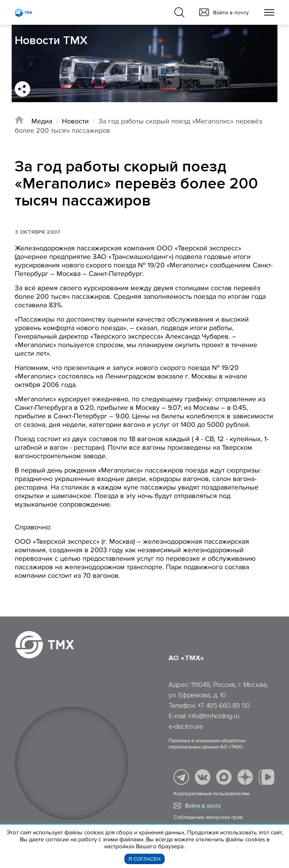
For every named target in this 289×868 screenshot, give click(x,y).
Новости (75, 121)
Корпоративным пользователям (212, 794)
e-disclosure (186, 726)
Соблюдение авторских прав (208, 817)
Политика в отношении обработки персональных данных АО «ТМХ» (207, 744)
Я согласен (145, 859)
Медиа (42, 121)
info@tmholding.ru (214, 716)
